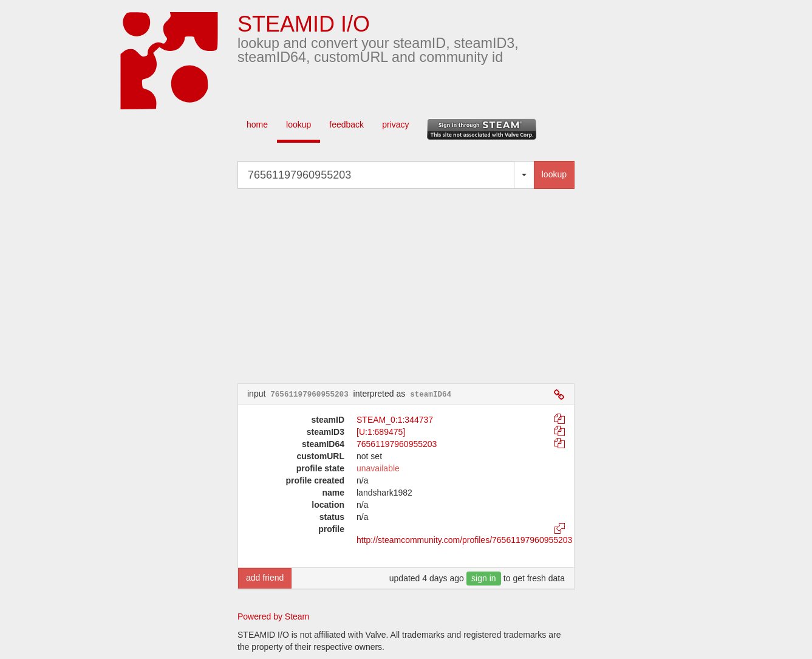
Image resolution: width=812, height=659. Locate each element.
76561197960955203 (397, 444)
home (257, 125)
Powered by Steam (273, 616)
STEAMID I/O (304, 24)
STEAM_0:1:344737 (395, 420)
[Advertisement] (425, 286)
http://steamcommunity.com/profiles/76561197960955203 (464, 540)
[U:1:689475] (381, 432)
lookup (299, 125)
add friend (265, 578)
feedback (346, 125)
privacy (395, 125)
